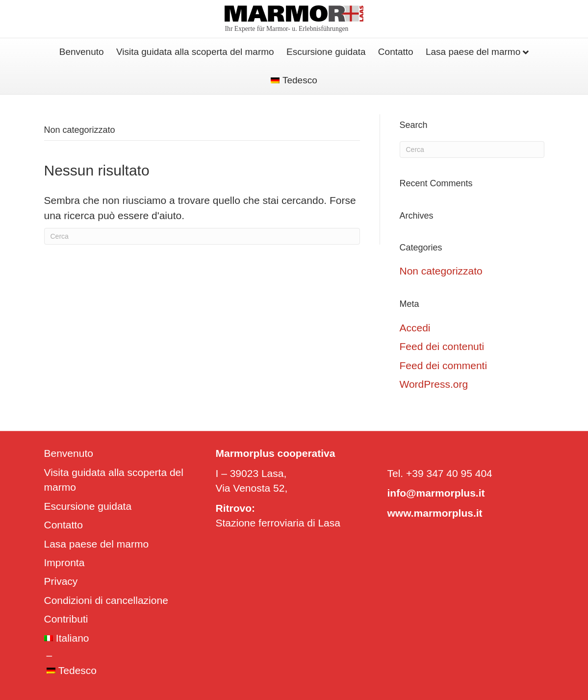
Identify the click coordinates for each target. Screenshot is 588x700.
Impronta (64, 562)
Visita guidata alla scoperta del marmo (195, 52)
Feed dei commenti (444, 365)
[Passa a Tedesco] (294, 81)
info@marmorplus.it (436, 493)
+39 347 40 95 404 (449, 473)
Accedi (415, 328)
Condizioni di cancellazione (106, 600)
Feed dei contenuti (442, 346)
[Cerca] (202, 236)
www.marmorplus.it (435, 513)
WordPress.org (434, 384)
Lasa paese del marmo (473, 52)
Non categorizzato (441, 271)
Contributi (66, 619)
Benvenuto (82, 52)
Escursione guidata (326, 52)
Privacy (61, 581)
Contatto (396, 52)
